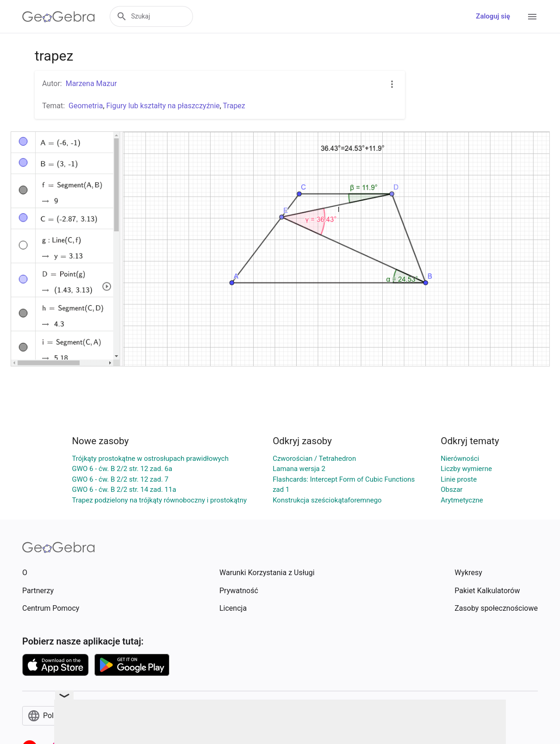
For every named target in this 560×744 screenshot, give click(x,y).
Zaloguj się (493, 16)
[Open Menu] (532, 17)
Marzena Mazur (91, 84)
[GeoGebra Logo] (59, 17)
